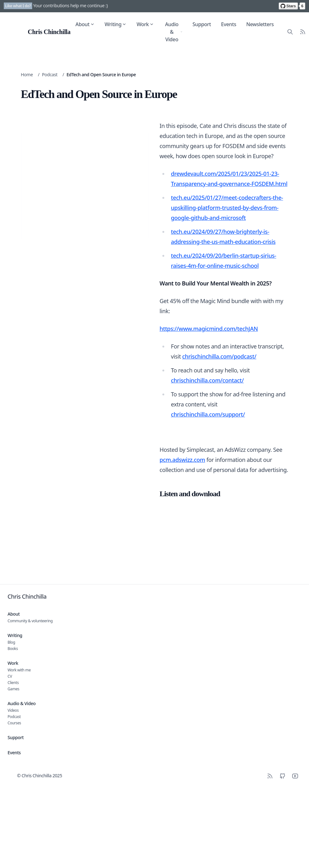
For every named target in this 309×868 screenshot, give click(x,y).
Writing (116, 24)
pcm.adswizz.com (182, 460)
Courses (14, 723)
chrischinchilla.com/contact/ (207, 380)
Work (145, 24)
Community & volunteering (30, 621)
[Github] (283, 776)
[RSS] (270, 776)
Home (27, 75)
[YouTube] (295, 776)
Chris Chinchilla (27, 596)
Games (13, 689)
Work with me (19, 670)
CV (10, 676)
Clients (13, 683)
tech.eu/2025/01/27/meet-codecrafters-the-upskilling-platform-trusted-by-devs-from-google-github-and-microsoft (227, 208)
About (85, 24)
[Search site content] (290, 32)
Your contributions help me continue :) (70, 6)
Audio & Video (174, 32)
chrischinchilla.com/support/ (208, 414)
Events (229, 24)
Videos (13, 710)
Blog (11, 642)
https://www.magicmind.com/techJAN (209, 329)
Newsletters (260, 24)
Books (13, 649)
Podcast (50, 75)
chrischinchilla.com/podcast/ (219, 356)
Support (202, 24)
